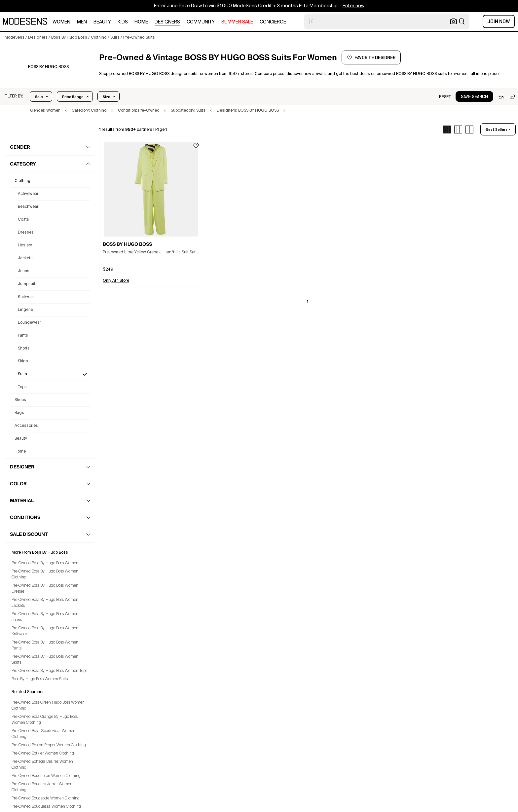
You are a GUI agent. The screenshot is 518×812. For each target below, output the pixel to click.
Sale (39, 97)
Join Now (499, 21)
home (141, 22)
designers (167, 22)
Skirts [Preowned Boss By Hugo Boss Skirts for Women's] (23, 361)
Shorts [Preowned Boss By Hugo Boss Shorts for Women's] (24, 349)
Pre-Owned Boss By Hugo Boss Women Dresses (45, 589)
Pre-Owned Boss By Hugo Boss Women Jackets (45, 603)
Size (107, 97)
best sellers (497, 129)
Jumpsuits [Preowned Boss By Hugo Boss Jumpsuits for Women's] (28, 284)
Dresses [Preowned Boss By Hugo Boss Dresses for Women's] (26, 233)
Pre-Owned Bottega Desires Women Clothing (42, 765)
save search (474, 97)
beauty (102, 22)
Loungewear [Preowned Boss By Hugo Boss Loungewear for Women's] (29, 323)
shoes (20, 400)
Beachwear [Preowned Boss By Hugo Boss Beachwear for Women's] (28, 207)
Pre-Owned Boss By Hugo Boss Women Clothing (45, 574)
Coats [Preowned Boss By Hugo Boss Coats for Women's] (23, 220)
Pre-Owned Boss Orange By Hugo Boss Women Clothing (45, 720)
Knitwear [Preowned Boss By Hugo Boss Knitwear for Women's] (26, 297)
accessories (26, 426)
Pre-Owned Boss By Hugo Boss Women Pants (45, 646)
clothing (22, 181)
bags (19, 413)
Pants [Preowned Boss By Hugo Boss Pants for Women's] (23, 336)
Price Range (73, 97)
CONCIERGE (273, 22)
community (201, 22)
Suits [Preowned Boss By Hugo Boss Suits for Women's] (22, 374)
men (82, 22)
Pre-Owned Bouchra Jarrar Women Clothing (42, 787)
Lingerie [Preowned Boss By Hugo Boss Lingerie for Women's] (25, 310)
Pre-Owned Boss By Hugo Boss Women (45, 563)
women (61, 22)
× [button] (66, 111)
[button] (14, 96)
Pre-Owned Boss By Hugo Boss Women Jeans (45, 617)
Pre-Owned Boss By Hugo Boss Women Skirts (45, 660)
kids (123, 22)
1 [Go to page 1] (308, 302)
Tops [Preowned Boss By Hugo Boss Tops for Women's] (22, 387)
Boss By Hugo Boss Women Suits (40, 679)
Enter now (353, 6)
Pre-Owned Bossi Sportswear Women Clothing (43, 734)
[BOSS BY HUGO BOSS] (48, 67)
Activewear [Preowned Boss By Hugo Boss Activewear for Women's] (28, 194)
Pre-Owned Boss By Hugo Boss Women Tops (49, 671)
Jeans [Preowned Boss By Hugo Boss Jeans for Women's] (24, 271)
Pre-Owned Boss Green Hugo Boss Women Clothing (48, 706)
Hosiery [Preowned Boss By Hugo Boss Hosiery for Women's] (25, 245)
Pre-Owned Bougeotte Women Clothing (46, 798)
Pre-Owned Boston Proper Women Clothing (49, 745)
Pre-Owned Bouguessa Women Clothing (46, 807)
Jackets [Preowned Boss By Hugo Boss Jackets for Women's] (25, 258)
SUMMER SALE (237, 22)
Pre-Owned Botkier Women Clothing (43, 754)
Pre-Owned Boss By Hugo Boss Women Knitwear (45, 631)
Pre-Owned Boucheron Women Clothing (46, 776)
